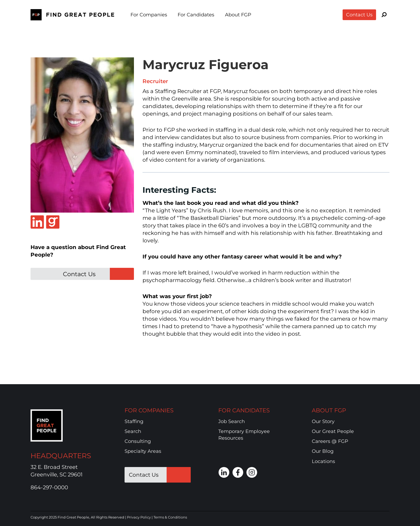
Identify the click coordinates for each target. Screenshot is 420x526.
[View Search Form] (384, 15)
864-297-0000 (49, 487)
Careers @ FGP (330, 441)
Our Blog (323, 451)
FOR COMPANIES (149, 410)
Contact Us (359, 15)
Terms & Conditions (170, 517)
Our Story (323, 421)
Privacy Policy (139, 517)
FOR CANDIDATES (244, 410)
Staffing (134, 421)
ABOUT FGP (329, 410)
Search (133, 431)
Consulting (138, 441)
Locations (323, 461)
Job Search (232, 421)
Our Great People (333, 431)
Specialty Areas (143, 451)
